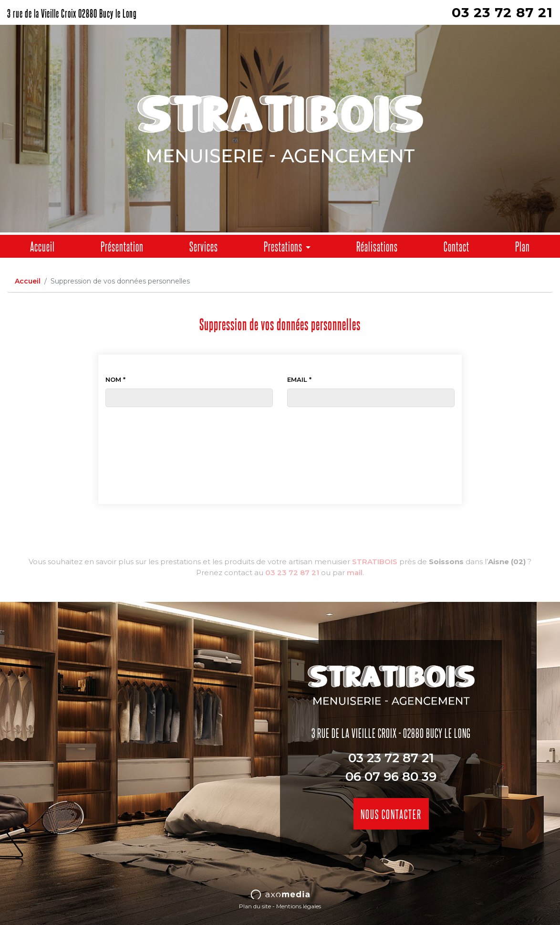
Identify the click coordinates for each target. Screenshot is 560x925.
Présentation (122, 246)
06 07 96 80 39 (391, 777)
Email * (299, 379)
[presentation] (280, 426)
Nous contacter (391, 814)
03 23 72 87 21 (502, 12)
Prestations (283, 246)
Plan (523, 246)
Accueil (42, 246)
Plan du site (255, 906)
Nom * (115, 379)
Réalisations (377, 246)
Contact (456, 246)
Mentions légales (299, 906)
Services (204, 246)
